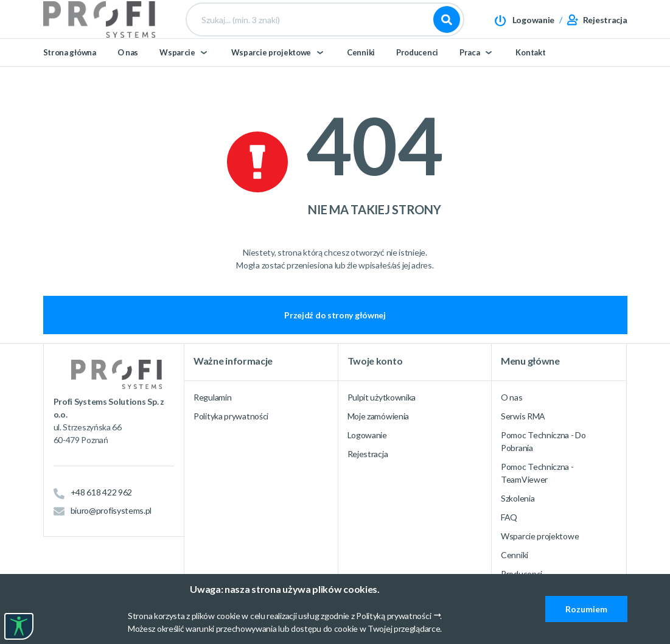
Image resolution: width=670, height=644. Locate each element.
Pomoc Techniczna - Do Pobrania (543, 441)
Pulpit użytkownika (382, 397)
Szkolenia (518, 498)
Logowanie (367, 435)
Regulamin (212, 397)
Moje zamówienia (379, 416)
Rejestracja (368, 454)
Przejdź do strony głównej (335, 315)
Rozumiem (586, 609)
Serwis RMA (523, 416)
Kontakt (530, 74)
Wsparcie (177, 74)
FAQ (509, 517)
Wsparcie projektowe (271, 74)
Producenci (417, 74)
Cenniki (361, 74)
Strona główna (70, 74)
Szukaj (447, 30)
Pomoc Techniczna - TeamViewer (537, 473)
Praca (470, 74)
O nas (128, 74)
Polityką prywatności (393, 616)
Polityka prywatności (231, 416)
